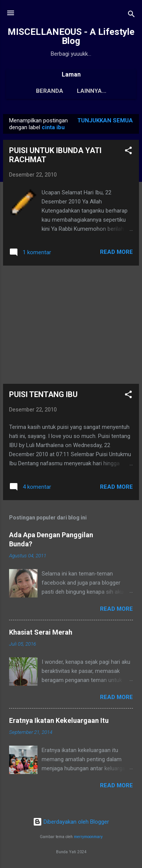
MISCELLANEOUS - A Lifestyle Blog (71, 36)
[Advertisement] (71, 326)
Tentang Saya (92, 91)
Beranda (42, 91)
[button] (128, 153)
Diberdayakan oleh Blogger (71, 823)
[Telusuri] (131, 15)
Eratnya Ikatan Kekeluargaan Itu (59, 722)
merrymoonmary (88, 838)
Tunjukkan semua (105, 122)
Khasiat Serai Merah (41, 634)
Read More (116, 253)
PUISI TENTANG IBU (43, 396)
